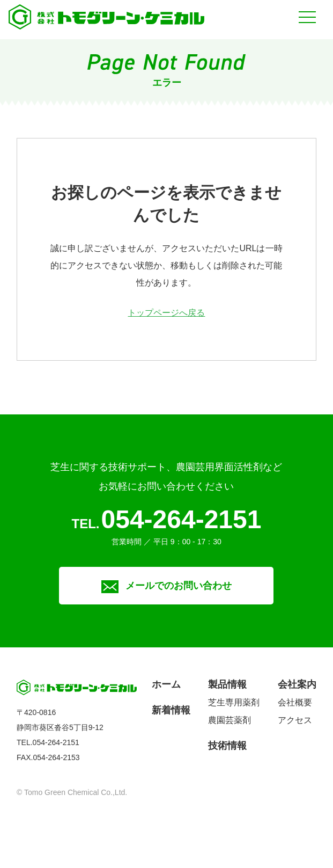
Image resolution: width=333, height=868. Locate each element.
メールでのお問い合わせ (167, 586)
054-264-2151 (182, 519)
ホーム (166, 684)
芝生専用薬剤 (234, 702)
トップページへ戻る (166, 313)
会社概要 (295, 702)
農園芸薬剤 (230, 720)
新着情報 (171, 710)
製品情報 (227, 684)
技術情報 (227, 746)
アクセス (295, 720)
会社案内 (297, 684)
